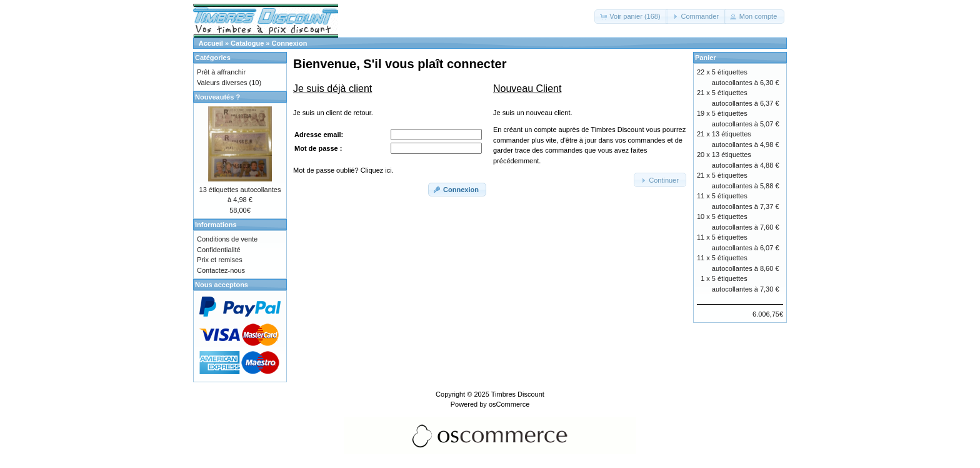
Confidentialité (219, 250)
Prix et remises (220, 260)
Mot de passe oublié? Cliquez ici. (343, 170)
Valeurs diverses (222, 83)
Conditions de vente (227, 239)
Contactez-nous (221, 270)
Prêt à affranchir (221, 72)
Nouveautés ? (217, 97)
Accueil (211, 43)
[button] (631, 17)
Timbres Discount (518, 394)
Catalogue (247, 43)
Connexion (290, 43)
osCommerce (509, 404)
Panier (706, 58)
